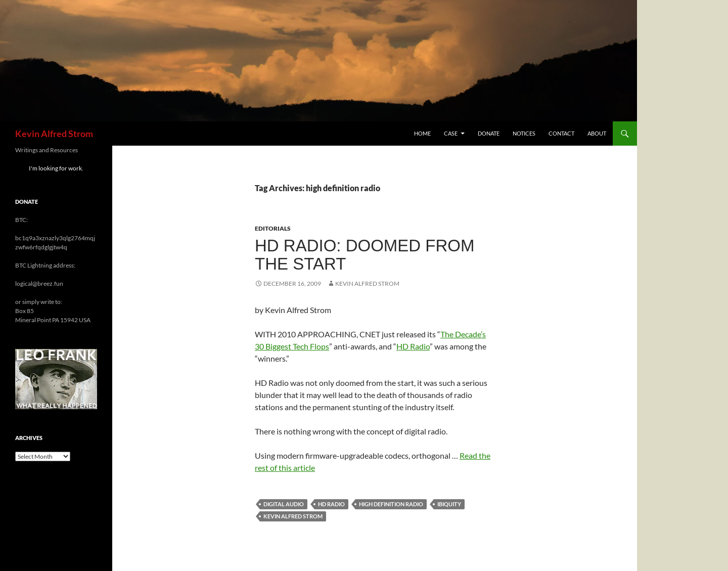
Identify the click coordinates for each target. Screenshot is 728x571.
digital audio (284, 504)
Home (422, 133)
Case (451, 133)
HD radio (331, 504)
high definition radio (391, 504)
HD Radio (413, 346)
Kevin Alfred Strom (54, 134)
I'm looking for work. (56, 168)
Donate (489, 133)
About (597, 133)
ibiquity (449, 504)
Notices (524, 133)
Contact (561, 133)
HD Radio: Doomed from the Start (365, 255)
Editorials (273, 228)
